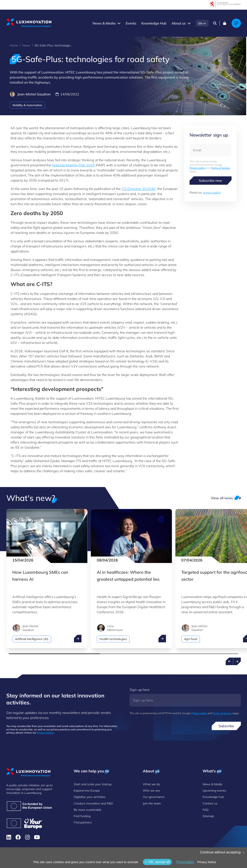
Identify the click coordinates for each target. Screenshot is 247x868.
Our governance (154, 797)
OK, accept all (157, 862)
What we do (151, 784)
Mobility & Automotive (27, 105)
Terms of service (221, 168)
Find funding (82, 816)
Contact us (210, 803)
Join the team (152, 803)
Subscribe (226, 726)
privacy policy (212, 193)
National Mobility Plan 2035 (73, 165)
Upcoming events (214, 791)
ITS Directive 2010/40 (139, 189)
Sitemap (208, 816)
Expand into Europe (87, 791)
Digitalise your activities (90, 797)
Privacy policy (197, 168)
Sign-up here (140, 690)
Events (131, 23)
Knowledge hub (213, 797)
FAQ (206, 810)
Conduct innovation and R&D (93, 803)
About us (179, 23)
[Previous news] (229, 661)
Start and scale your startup (93, 784)
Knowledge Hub (154, 23)
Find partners (83, 822)
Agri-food (191, 639)
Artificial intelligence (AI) (32, 639)
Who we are (151, 791)
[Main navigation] (236, 23)
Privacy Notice (45, 733)
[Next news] (237, 661)
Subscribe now (210, 180)
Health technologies (113, 639)
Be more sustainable (88, 810)
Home (14, 45)
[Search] (215, 23)
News (26, 45)
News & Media (104, 23)
